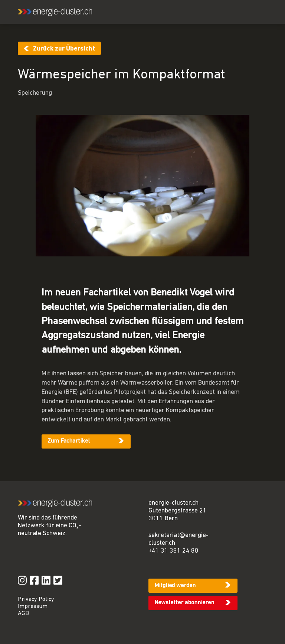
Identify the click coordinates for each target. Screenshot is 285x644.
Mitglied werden (175, 586)
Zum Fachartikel (69, 441)
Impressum (33, 606)
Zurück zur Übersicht (64, 49)
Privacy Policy (36, 599)
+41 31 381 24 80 (173, 551)
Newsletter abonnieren (184, 603)
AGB (23, 614)
